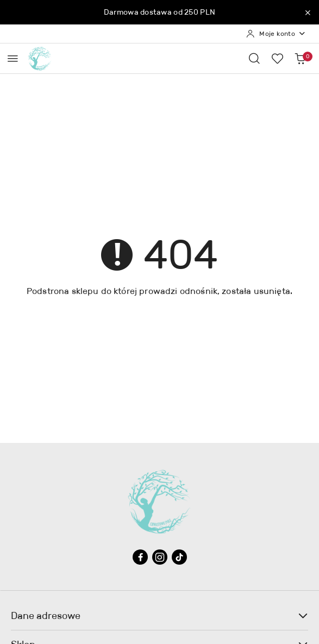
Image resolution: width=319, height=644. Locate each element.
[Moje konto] (276, 34)
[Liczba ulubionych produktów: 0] (277, 58)
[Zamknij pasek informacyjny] (308, 12)
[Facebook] (140, 557)
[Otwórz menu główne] (13, 58)
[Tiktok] (179, 557)
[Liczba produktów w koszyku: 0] (300, 58)
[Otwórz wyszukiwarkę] (254, 58)
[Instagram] (160, 557)
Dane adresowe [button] (159, 616)
